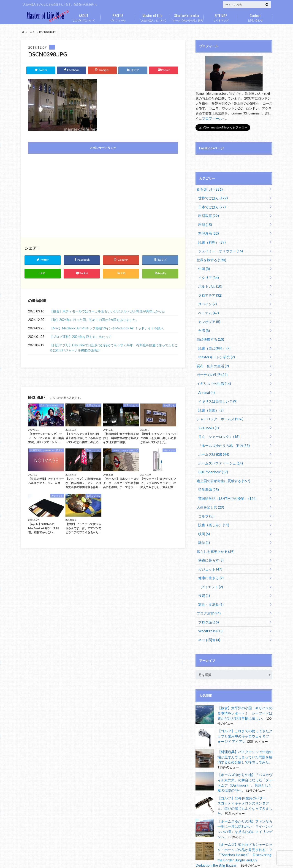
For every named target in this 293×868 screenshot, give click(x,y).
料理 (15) (205, 223)
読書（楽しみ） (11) (213, 511)
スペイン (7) (207, 299)
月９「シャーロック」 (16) (217, 426)
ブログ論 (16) (208, 605)
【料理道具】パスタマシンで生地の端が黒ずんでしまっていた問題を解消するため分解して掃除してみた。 (245, 737)
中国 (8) (204, 265)
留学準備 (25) (208, 477)
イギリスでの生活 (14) (212, 375)
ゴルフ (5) (205, 503)
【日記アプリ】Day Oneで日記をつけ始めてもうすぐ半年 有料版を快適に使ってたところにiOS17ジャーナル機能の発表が (114, 346)
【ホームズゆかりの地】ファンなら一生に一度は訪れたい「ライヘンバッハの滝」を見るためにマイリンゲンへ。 (245, 804)
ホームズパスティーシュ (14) (219, 452)
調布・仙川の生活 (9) (211, 358)
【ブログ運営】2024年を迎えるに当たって (81, 335)
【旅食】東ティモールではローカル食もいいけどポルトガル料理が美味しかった (107, 310)
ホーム (27, 32)
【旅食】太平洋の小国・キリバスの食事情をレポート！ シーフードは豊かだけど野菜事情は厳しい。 (245, 694)
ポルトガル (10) (209, 282)
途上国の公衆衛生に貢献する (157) (221, 469)
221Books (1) (208, 418)
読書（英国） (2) (210, 401)
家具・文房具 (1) (210, 588)
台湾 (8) (204, 324)
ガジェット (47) (209, 554)
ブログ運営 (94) (208, 596)
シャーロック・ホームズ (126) (218, 409)
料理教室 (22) (208, 214)
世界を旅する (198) (210, 257)
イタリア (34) (208, 274)
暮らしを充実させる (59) (214, 537)
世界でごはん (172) (212, 197)
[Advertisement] (64, 189)
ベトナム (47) (208, 307)
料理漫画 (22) (208, 231)
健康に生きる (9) (210, 562)
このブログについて (84, 17)
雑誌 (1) (204, 528)
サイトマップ (221, 17)
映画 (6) (204, 520)
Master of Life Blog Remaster (81, 861)
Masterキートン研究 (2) (215, 350)
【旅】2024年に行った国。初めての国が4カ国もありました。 (94, 318)
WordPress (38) (210, 613)
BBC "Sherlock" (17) (212, 460)
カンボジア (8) (208, 316)
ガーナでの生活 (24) (211, 367)
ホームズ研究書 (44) (213, 443)
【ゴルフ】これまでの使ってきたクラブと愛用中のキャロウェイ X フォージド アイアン (245, 717)
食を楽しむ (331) (208, 189)
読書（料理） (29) (211, 240)
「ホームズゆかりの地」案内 (187, 17)
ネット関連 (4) (208, 622)
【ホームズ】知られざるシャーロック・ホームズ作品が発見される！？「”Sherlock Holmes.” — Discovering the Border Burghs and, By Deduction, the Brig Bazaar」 (232, 831)
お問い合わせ (255, 17)
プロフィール (118, 17)
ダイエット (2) (211, 571)
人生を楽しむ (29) (209, 494)
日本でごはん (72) (211, 206)
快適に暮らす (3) (210, 545)
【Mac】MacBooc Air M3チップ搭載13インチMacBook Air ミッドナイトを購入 (107, 327)
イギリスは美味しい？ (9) (216, 392)
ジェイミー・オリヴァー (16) (219, 248)
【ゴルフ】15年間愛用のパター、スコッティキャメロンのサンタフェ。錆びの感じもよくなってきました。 (245, 782)
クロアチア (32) (209, 291)
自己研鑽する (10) (209, 333)
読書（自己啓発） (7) (213, 341)
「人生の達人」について (152, 17)
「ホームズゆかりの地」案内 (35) (222, 435)
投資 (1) (204, 579)
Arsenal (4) (206, 384)
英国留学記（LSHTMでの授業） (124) (225, 486)
